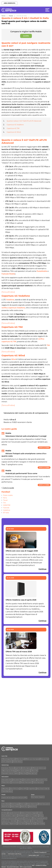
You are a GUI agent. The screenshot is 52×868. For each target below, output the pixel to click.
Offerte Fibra (23, 773)
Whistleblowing (22, 816)
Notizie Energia (15, 804)
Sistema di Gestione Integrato (29, 813)
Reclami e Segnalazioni (24, 821)
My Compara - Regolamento (9, 824)
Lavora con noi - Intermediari (9, 821)
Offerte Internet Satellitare (23, 771)
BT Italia (6, 513)
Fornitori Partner (18, 762)
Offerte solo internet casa (39, 768)
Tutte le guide (8, 488)
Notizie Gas (23, 804)
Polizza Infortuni (6, 782)
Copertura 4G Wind (14, 132)
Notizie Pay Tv (25, 807)
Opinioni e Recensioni (37, 821)
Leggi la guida (44, 448)
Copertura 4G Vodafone (15, 125)
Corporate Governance (14, 813)
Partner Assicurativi (38, 782)
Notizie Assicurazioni (44, 804)
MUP (33, 865)
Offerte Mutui (6, 789)
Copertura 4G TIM (13, 128)
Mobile (11, 16)
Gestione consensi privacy (9, 818)
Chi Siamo (5, 813)
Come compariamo (7, 762)
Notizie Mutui (33, 807)
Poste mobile (8, 495)
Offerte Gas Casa (20, 759)
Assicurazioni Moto (18, 780)
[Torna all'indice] (8, 292)
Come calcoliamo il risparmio (10, 816)
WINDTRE (7, 505)
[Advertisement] (17, 693)
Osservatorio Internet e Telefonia (10, 773)
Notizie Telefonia (15, 807)
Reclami (4, 867)
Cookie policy (20, 818)
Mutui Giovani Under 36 (43, 789)
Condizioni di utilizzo (41, 865)
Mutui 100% (24, 789)
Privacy (41, 816)
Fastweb (6, 508)
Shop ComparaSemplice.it (40, 818)
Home (3, 16)
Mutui (3, 786)
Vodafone (7, 510)
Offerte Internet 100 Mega (9, 771)
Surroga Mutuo (32, 789)
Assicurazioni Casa (42, 780)
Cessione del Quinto (7, 798)
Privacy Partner (22, 824)
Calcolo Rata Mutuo (7, 791)
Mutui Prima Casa (15, 789)
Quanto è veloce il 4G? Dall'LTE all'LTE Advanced (24, 121)
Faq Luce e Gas (44, 759)
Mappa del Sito (31, 824)
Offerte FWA (34, 771)
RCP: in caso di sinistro (26, 867)
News (3, 801)
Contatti (40, 813)
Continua (42, 569)
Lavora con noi (28, 818)
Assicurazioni (5, 777)
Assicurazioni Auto (7, 780)
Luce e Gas (4, 756)
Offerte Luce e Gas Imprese (32, 759)
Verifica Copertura (27, 768)
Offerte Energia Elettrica (8, 759)
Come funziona (16, 782)
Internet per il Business (8, 768)
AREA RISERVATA (10, 3)
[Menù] (48, 10)
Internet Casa (5, 765)
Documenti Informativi (13, 867)
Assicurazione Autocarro (30, 780)
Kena (5, 498)
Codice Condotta (40, 824)
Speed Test (18, 768)
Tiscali (5, 500)
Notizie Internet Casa (32, 804)
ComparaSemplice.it (7, 810)
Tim (5, 503)
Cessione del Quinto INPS (20, 798)
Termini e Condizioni (33, 816)
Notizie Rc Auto (6, 807)
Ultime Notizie (6, 804)
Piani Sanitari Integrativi (38, 797)
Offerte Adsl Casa (32, 773)
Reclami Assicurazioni (26, 782)
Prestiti (3, 795)
